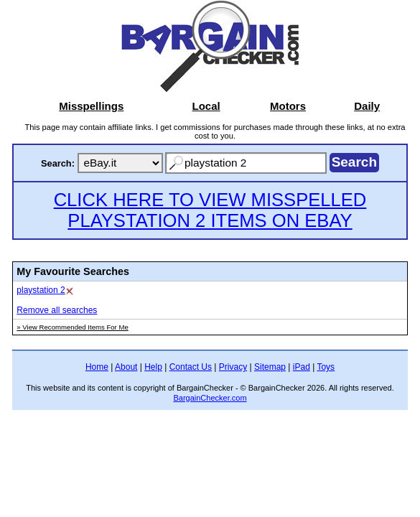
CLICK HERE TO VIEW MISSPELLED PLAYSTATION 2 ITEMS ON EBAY (210, 210)
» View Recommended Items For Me (73, 327)
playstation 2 (41, 290)
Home (97, 367)
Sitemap (270, 367)
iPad (302, 367)
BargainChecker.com (210, 398)
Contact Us (191, 367)
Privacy (233, 367)
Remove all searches (57, 310)
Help (153, 367)
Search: (58, 163)
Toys (326, 367)
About (126, 367)
